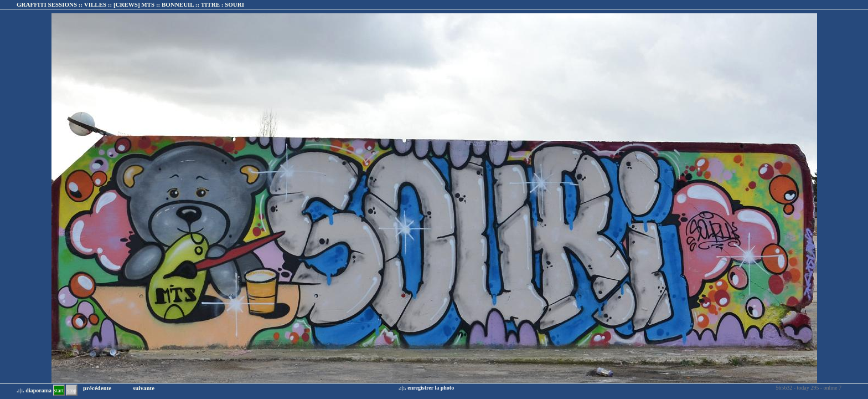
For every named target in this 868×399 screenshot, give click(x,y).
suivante (144, 388)
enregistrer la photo (431, 388)
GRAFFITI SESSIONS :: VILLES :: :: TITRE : (130, 4)
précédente (97, 388)
